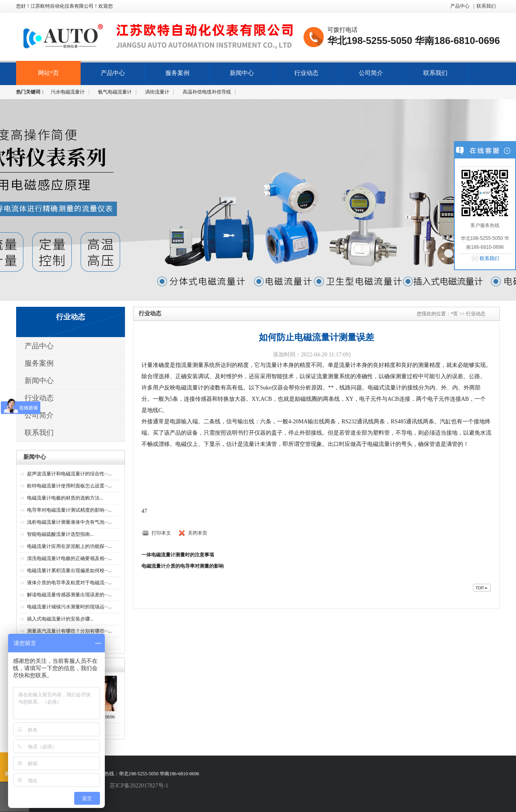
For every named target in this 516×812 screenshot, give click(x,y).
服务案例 (177, 73)
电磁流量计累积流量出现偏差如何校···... (69, 570)
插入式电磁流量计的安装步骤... (60, 619)
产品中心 (460, 6)
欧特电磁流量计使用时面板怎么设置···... (69, 486)
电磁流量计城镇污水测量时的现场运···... (69, 607)
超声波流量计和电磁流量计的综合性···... (69, 474)
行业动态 (306, 73)
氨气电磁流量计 (115, 92)
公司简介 (371, 73)
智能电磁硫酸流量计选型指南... (60, 534)
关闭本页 (198, 533)
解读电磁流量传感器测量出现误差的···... (69, 595)
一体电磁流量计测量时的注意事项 (178, 555)
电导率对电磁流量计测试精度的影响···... (69, 510)
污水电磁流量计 (68, 92)
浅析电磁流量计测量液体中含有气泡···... (69, 522)
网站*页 (49, 73)
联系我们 (486, 6)
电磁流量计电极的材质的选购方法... (65, 498)
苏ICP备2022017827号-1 (139, 786)
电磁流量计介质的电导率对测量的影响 (183, 566)
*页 (454, 314)
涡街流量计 (157, 92)
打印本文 (161, 533)
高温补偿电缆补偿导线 (207, 92)
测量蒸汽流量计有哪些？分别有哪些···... (69, 631)
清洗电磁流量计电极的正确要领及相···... (69, 558)
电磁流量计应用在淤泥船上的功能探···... (69, 546)
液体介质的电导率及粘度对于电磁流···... (69, 583)
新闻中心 (242, 73)
